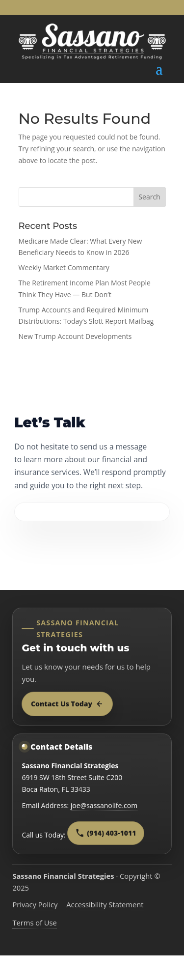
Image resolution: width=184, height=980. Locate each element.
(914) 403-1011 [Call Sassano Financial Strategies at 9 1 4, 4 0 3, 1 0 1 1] (106, 833)
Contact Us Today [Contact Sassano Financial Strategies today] (67, 704)
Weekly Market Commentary (64, 267)
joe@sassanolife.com (104, 805)
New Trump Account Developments (75, 336)
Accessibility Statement (105, 904)
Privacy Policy (35, 904)
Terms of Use (35, 923)
